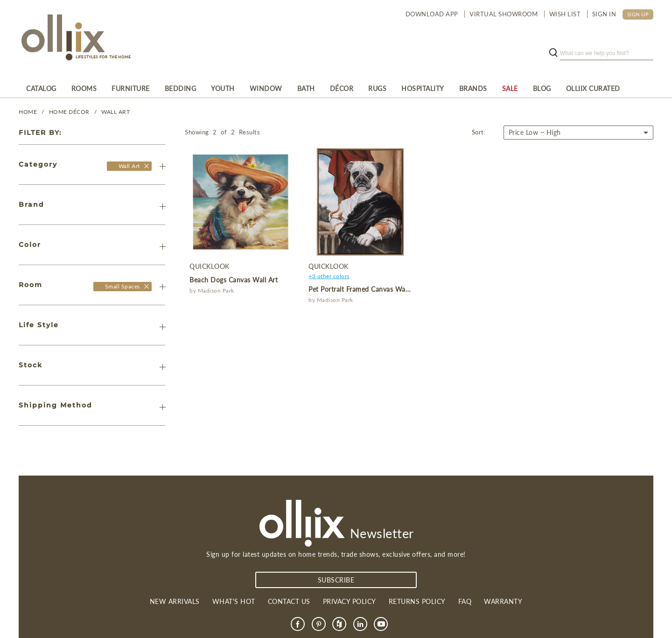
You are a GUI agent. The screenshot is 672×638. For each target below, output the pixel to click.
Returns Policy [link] (417, 601)
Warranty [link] (503, 601)
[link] (298, 624)
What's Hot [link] (234, 601)
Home (28, 112)
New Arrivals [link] (175, 601)
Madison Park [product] (216, 291)
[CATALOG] (41, 88)
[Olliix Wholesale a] (62, 38)
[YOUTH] (223, 88)
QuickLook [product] (210, 266)
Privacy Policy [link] (350, 601)
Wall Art (115, 112)
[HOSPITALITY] (423, 88)
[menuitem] (41, 88)
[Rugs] (377, 88)
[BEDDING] (181, 88)
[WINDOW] (266, 88)
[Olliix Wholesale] (146, 166)
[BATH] (306, 88)
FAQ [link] (465, 601)
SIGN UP (638, 14)
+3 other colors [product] (329, 276)
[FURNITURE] (131, 88)
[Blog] (542, 88)
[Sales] (510, 88)
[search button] (553, 53)
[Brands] (473, 88)
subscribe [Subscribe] (336, 580)
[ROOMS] (84, 88)
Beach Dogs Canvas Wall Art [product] (234, 280)
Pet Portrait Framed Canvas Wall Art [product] (364, 289)
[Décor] (342, 88)
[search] (607, 53)
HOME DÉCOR (69, 112)
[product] (241, 202)
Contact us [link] (289, 601)
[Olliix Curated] (593, 88)
